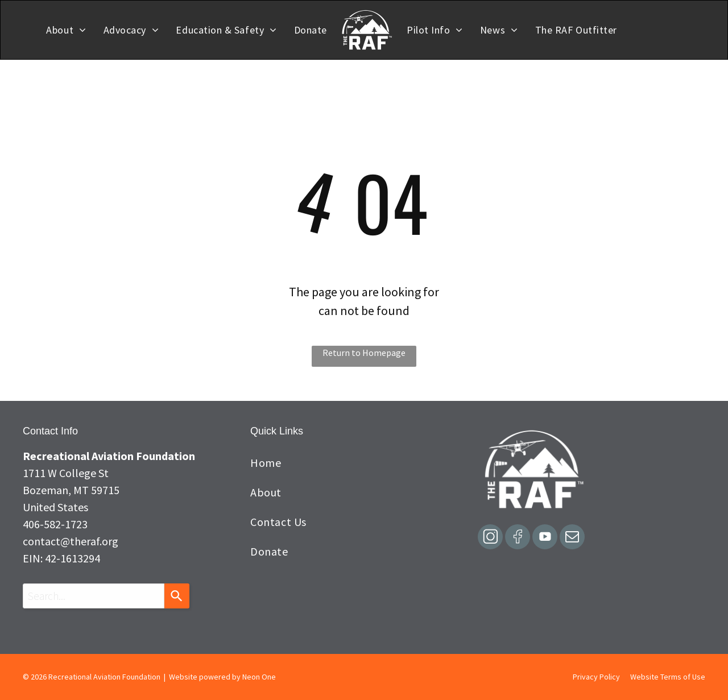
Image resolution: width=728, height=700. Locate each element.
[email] (572, 538)
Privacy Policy (596, 677)
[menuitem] (66, 30)
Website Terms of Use (668, 677)
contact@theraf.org (71, 541)
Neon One (259, 677)
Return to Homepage (364, 353)
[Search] (177, 596)
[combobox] (94, 596)
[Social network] (490, 538)
